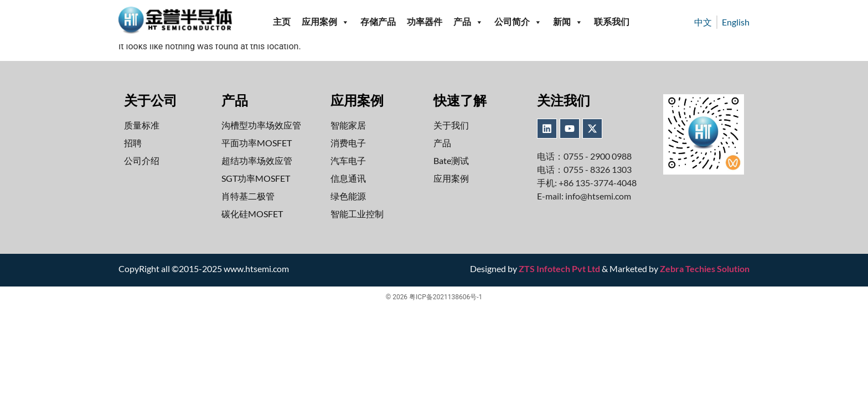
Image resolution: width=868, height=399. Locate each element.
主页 (282, 22)
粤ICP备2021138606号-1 (446, 297)
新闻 (568, 22)
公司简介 (518, 22)
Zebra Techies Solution (705, 268)
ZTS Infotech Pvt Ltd (559, 268)
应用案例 (325, 22)
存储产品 (378, 22)
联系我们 (612, 22)
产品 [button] (468, 22)
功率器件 (425, 22)
